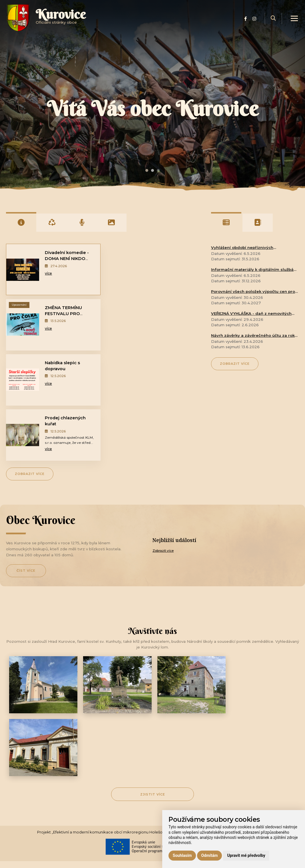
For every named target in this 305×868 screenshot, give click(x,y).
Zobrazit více (30, 363)
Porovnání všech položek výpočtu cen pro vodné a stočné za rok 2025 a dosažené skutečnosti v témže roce (253, 292)
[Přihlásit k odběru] (193, 804)
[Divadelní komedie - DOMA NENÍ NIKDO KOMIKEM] (23, 270)
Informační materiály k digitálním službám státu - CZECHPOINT (254, 270)
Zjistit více (153, 622)
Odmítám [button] (209, 855)
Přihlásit (256, 804)
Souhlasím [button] (182, 855)
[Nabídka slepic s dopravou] (22, 325)
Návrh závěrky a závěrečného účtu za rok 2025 (253, 336)
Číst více (26, 461)
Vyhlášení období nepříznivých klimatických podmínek (242, 248)
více (48, 274)
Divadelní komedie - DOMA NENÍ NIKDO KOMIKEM (67, 259)
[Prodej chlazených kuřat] (119, 325)
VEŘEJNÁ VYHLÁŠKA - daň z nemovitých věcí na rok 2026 (251, 314)
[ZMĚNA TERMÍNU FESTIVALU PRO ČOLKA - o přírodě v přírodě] (119, 269)
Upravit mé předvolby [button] (246, 855)
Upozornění (118, 250)
